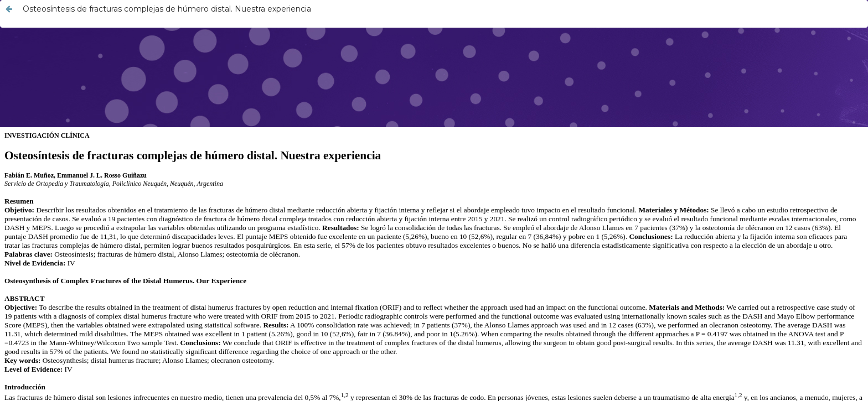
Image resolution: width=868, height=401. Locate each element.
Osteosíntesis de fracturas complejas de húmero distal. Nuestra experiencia (167, 9)
